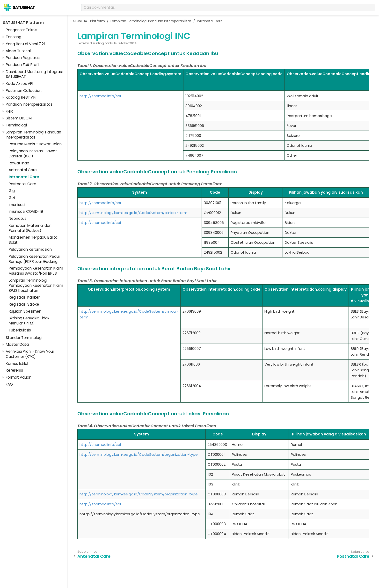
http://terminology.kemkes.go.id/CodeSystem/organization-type (139, 454)
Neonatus (18, 218)
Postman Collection (24, 91)
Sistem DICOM (19, 118)
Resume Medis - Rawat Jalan (35, 144)
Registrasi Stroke (24, 304)
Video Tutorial (18, 51)
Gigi (12, 191)
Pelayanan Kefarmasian (30, 249)
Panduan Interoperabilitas (29, 104)
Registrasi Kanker (24, 297)
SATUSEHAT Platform (23, 23)
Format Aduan (19, 377)
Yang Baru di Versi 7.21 (25, 44)
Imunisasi (17, 205)
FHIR (9, 111)
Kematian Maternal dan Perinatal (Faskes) (30, 228)
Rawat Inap (19, 163)
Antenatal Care (23, 170)
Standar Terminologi (24, 338)
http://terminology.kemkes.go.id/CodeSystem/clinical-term (133, 213)
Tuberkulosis (20, 330)
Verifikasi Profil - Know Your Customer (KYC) (30, 354)
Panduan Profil (22, 65)
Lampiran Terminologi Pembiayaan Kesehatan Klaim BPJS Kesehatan (36, 285)
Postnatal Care (22, 184)
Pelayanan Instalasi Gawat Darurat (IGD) (33, 154)
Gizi (12, 198)
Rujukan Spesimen (25, 311)
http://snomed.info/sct (101, 96)
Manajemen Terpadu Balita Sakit (33, 240)
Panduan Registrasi (23, 58)
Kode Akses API (19, 84)
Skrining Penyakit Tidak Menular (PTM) (29, 321)
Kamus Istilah (18, 364)
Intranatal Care (24, 177)
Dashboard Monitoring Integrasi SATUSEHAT (34, 74)
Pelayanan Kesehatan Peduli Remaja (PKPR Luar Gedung (34, 259)
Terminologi (16, 125)
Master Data (17, 344)
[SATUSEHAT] (19, 7)
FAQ (9, 384)
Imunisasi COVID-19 (26, 211)
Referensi (14, 370)
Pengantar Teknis (22, 30)
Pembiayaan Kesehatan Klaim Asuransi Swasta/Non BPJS (36, 271)
